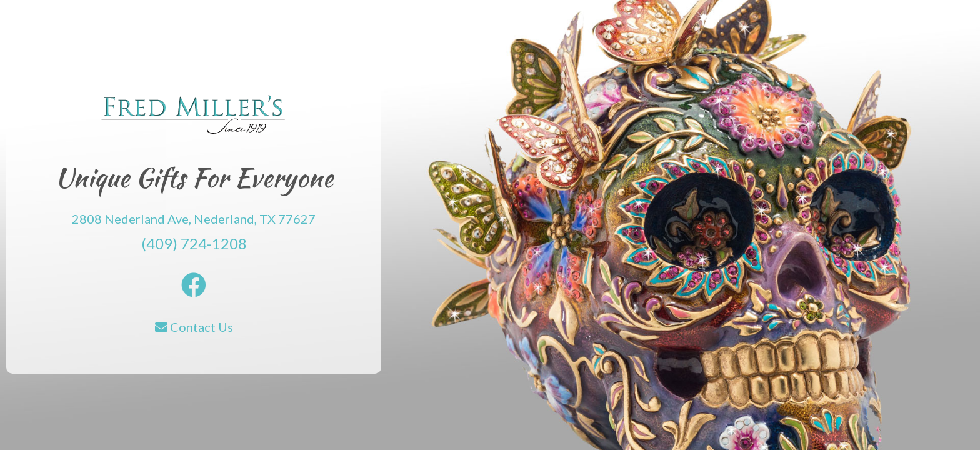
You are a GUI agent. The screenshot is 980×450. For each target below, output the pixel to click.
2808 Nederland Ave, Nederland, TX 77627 (194, 219)
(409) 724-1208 (194, 243)
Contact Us (194, 327)
